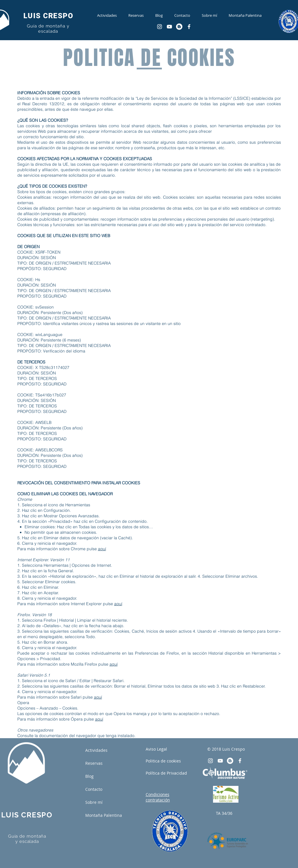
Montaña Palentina (104, 815)
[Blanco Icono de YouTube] (169, 27)
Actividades (96, 750)
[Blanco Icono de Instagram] (160, 27)
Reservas (94, 763)
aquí (102, 549)
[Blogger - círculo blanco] (179, 27)
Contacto (94, 789)
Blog (89, 776)
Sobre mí (94, 802)
